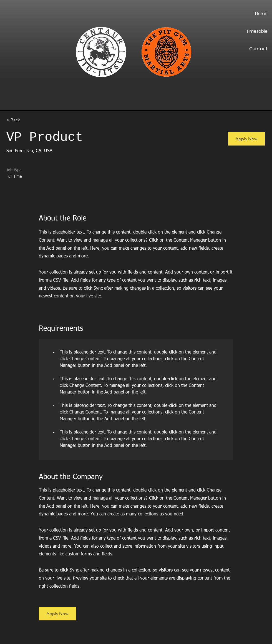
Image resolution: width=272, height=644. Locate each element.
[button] (246, 139)
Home (261, 14)
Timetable (257, 31)
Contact (258, 49)
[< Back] (26, 120)
